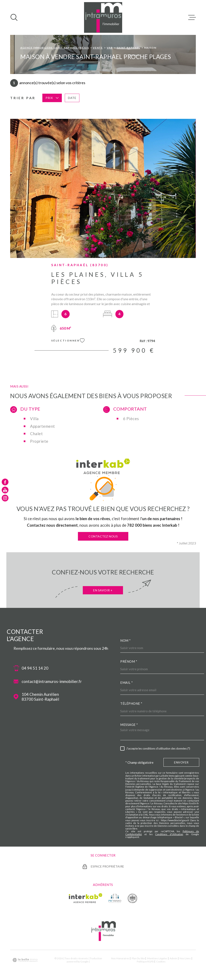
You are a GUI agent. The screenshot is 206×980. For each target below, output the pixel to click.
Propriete (39, 441)
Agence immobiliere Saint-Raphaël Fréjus (55, 48)
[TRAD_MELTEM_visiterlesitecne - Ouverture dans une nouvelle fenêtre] (132, 898)
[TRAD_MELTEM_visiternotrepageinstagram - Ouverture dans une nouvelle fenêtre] (5, 498)
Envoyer (181, 762)
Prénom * (129, 661)
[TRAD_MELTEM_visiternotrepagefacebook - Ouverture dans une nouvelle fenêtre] (5, 482)
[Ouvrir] (14, 17)
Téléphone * (131, 703)
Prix (52, 98)
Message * (129, 725)
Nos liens (185, 958)
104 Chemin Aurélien (40, 697)
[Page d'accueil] (103, 17)
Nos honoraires (120, 958)
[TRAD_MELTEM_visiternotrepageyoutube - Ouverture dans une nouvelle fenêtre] (5, 490)
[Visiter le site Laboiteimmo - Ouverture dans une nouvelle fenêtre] (25, 960)
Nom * (126, 640)
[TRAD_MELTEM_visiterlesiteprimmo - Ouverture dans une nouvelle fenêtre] (115, 898)
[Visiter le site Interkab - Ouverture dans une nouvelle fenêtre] (86, 898)
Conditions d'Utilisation (169, 834)
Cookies (161, 962)
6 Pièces (131, 419)
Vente (98, 48)
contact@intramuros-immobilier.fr (52, 681)
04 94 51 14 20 (35, 668)
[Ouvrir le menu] (192, 17)
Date (72, 98)
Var (110, 48)
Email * (127, 683)
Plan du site (138, 958)
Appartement (43, 426)
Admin (173, 958)
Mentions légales (157, 958)
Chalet (36, 434)
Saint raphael (129, 48)
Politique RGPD (145, 961)
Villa (34, 419)
